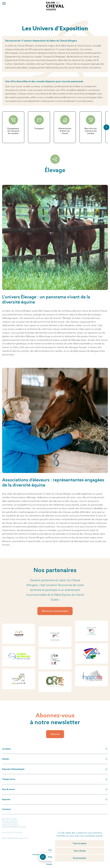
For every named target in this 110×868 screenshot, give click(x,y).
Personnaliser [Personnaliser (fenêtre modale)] (80, 858)
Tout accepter (80, 843)
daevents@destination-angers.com (15, 838)
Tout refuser (80, 851)
